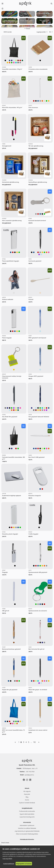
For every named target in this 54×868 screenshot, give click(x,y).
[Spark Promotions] (25, 4)
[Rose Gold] (38, 643)
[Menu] (2, 4)
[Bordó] (18, 60)
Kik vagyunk (27, 791)
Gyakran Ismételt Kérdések (27, 803)
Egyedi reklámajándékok (27, 814)
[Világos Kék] (14, 60)
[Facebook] (24, 780)
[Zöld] (12, 63)
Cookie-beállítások (9, 864)
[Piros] (20, 60)
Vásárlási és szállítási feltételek (27, 828)
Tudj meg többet (7, 859)
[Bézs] (44, 101)
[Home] (2, 9)
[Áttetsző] (14, 293)
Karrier (27, 800)
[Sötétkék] (12, 60)
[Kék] (10, 60)
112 (34, 742)
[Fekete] (5, 60)
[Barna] (14, 643)
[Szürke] (20, 63)
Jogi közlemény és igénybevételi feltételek (27, 831)
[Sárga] (7, 63)
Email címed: (5, 843)
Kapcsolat (27, 794)
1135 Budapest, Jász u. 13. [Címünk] (30, 768)
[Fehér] (7, 60)
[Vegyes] (40, 60)
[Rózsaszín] (14, 63)
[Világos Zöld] (16, 60)
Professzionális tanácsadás (27, 811)
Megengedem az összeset (24, 864)
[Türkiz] (16, 63)
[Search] (52, 4)
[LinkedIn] (30, 780)
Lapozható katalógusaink (27, 817)
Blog (27, 797)
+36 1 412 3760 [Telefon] (30, 772)
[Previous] (15, 742)
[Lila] (39, 254)
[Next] (39, 742)
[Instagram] (27, 780)
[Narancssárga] (10, 63)
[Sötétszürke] (18, 63)
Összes (27, 29)
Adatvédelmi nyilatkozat (27, 825)
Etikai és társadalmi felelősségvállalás (27, 834)
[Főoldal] (27, 761)
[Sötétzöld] (22, 60)
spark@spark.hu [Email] (29, 775)
